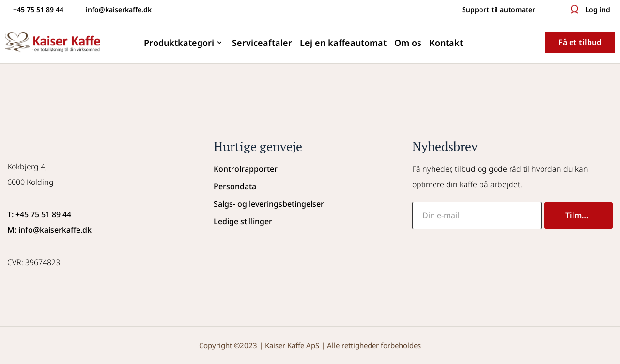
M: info (20, 230)
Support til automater (499, 9)
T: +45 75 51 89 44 (39, 214)
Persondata (235, 186)
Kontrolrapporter (246, 169)
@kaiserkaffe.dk (62, 230)
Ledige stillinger (243, 221)
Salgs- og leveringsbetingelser (269, 204)
